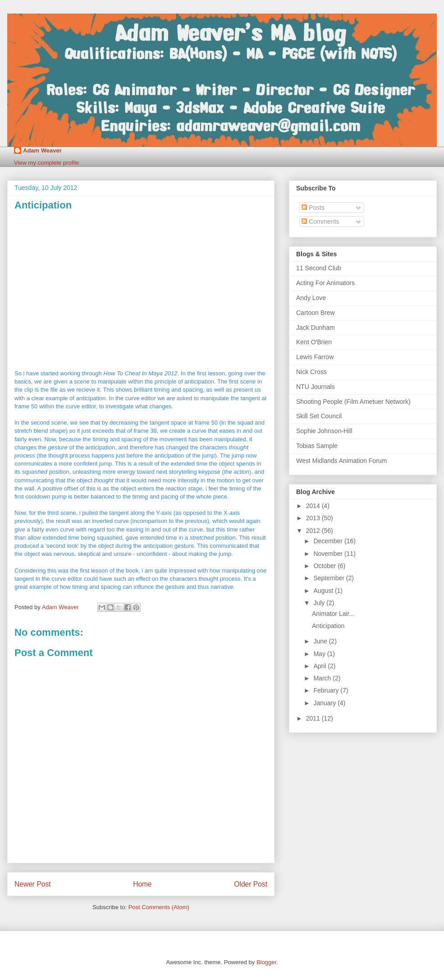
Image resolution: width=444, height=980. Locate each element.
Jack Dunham (316, 328)
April (320, 666)
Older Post (251, 884)
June (321, 641)
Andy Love (311, 298)
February (327, 690)
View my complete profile (46, 163)
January (325, 703)
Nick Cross (311, 372)
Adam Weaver (42, 150)
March (323, 678)
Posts (313, 208)
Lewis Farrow (315, 357)
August (324, 591)
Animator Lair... (333, 614)
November (329, 554)
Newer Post (33, 884)
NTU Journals (316, 387)
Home (142, 884)
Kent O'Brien (314, 342)
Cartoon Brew (316, 313)
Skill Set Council (319, 416)
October (325, 566)
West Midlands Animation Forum (341, 461)
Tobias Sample (317, 446)
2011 (314, 718)
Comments (320, 222)
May (320, 654)
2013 (314, 518)
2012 (314, 531)
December (329, 541)
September (330, 578)
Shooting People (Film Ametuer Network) (353, 402)
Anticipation (328, 626)
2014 (314, 506)
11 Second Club (319, 268)
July (320, 603)
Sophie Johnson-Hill (324, 431)
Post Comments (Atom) (159, 907)
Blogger (266, 962)
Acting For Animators (325, 283)
